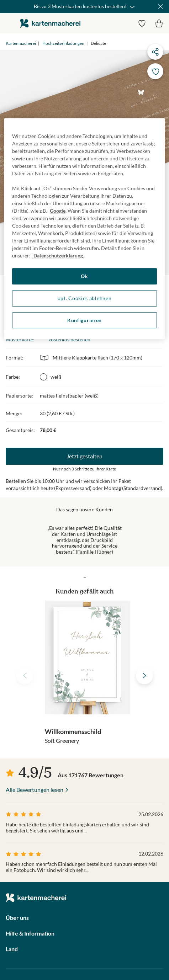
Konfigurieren (84, 320)
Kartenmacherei (21, 43)
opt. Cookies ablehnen (85, 298)
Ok (84, 276)
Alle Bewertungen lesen (35, 790)
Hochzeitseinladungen (63, 43)
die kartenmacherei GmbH (50, 23)
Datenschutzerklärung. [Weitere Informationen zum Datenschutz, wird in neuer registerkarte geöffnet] (58, 256)
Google (58, 211)
